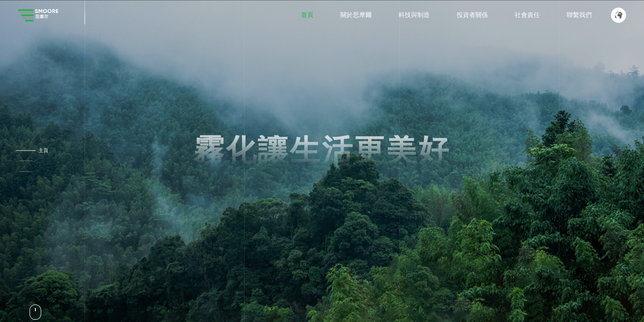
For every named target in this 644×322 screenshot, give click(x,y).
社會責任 (527, 15)
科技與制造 (414, 15)
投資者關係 (472, 15)
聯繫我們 (579, 15)
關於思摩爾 (356, 15)
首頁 (307, 15)
